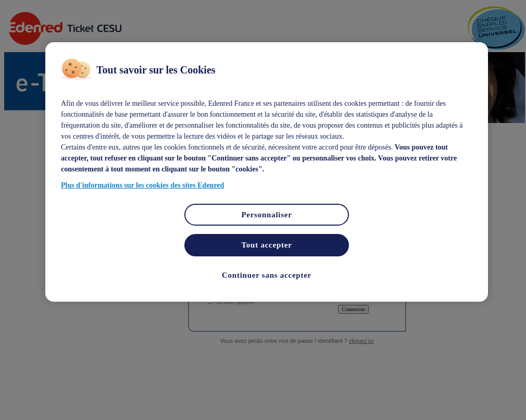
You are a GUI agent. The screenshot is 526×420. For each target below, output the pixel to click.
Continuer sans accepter (267, 275)
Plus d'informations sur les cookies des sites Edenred (142, 185)
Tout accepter (266, 245)
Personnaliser (266, 215)
